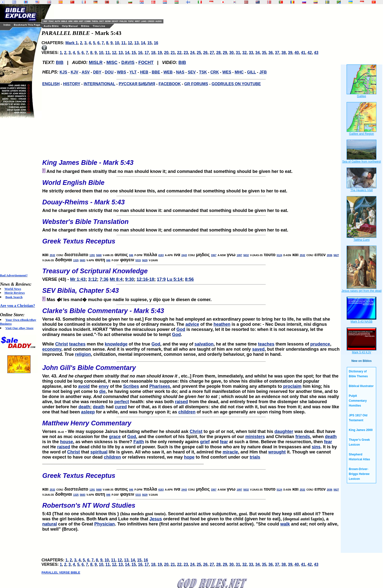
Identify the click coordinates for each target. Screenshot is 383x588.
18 (153, 53)
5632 (246, 255)
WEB (168, 72)
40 (297, 53)
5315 (138, 260)
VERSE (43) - (191, 273)
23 (186, 53)
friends (303, 437)
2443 (184, 255)
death (84, 407)
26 (205, 53)
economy (52, 349)
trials (255, 457)
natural (50, 524)
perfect (122, 402)
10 (117, 43)
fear (224, 442)
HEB (144, 72)
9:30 (129, 279)
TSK (203, 72)
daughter (284, 431)
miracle (230, 452)
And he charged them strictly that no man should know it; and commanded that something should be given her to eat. (191, 224)
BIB (60, 63)
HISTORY (72, 84)
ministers (255, 437)
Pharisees (160, 386)
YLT (133, 72)
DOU (109, 72)
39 (290, 53)
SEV (192, 72)
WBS (122, 72)
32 (245, 53)
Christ (62, 344)
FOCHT (146, 63)
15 (149, 43)
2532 (53, 255)
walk (285, 524)
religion (83, 354)
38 (284, 53)
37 (277, 53)
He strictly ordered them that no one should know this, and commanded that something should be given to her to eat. (191, 185)
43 (316, 53)
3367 (214, 255)
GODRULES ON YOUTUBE (236, 84)
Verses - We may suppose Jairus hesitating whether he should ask (191, 425)
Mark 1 (72, 43)
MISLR (96, 63)
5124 (279, 255)
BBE (156, 72)
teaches (77, 344)
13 (137, 43)
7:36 (104, 279)
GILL (251, 72)
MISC (112, 63)
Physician (105, 524)
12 (130, 43)
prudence (320, 344)
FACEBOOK (170, 84)
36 (271, 53)
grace (115, 437)
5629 (145, 260)
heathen (222, 324)
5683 (83, 260)
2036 (330, 255)
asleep (88, 412)
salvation (204, 344)
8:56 (189, 279)
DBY (97, 72)
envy (104, 386)
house (67, 442)
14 (143, 43)
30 (232, 53)
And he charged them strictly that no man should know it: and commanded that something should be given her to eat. (191, 204)
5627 (336, 255)
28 (218, 53)
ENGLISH (51, 84)
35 (264, 53)
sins (316, 447)
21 (173, 53)
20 (166, 53)
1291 (92, 255)
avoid (84, 386)
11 (123, 43)
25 (199, 53)
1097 (239, 255)
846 (131, 255)
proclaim (292, 386)
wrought (277, 452)
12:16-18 (145, 279)
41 (303, 53)
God (181, 329)
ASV (86, 72)
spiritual (99, 452)
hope (189, 457)
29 (225, 53)
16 (156, 43)
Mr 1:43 (78, 279)
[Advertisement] (20, 196)
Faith (139, 442)
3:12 (93, 279)
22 (179, 53)
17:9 (161, 279)
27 (212, 53)
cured (121, 407)
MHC (239, 72)
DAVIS (128, 63)
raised (181, 402)
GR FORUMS (196, 84)
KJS (63, 72)
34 (257, 53)
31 (238, 53)
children (187, 412)
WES (227, 72)
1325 (76, 260)
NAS (180, 72)
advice (192, 324)
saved (258, 349)
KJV (74, 72)
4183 (161, 255)
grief (205, 442)
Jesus (156, 519)
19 (160, 53)
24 (192, 53)
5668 (99, 255)
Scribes (131, 386)
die (102, 391)
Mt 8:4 (116, 279)
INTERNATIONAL (100, 84)
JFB (263, 72)
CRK (215, 72)
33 (251, 53)
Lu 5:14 (175, 279)
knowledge (116, 344)
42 (310, 53)
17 (147, 53)
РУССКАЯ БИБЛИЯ (137, 84)
